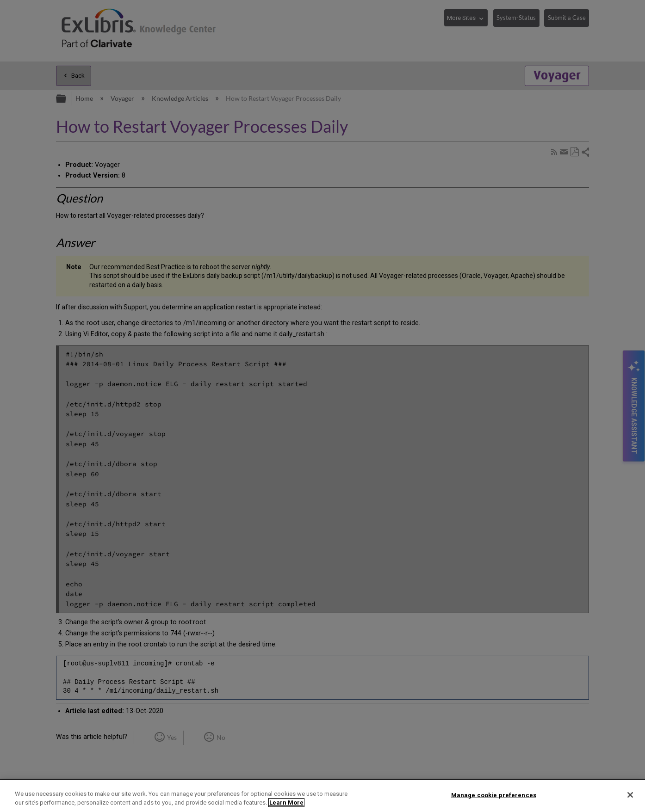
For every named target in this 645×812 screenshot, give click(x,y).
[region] (322, 796)
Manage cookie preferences (494, 795)
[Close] (630, 795)
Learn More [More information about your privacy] (286, 803)
